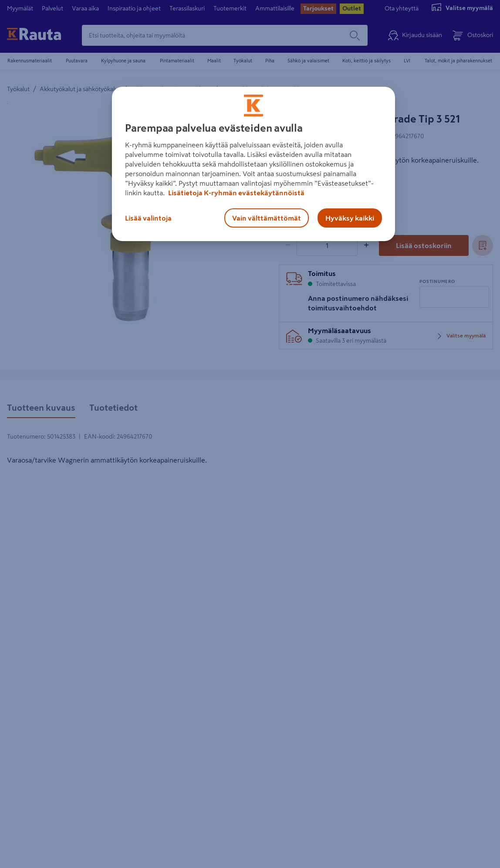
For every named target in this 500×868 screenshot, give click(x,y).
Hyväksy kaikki (350, 218)
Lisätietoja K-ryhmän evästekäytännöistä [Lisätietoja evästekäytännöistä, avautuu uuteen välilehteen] (236, 193)
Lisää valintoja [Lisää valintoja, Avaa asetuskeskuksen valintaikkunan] (148, 218)
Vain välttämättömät (267, 218)
